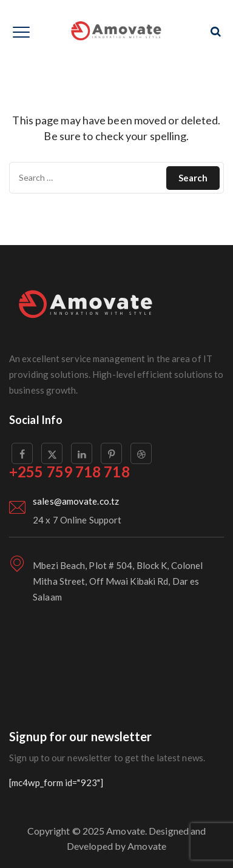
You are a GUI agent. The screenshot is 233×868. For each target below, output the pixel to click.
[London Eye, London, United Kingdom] (116, 678)
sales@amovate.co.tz (76, 501)
